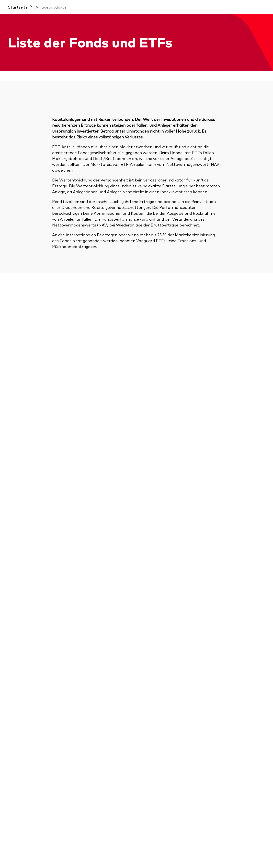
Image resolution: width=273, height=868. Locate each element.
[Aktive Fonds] (20, 688)
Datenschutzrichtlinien (173, 846)
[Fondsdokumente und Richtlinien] (37, 779)
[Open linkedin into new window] (23, 618)
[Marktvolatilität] (156, 764)
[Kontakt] (215, 668)
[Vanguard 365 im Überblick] (166, 659)
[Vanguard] (25, 20)
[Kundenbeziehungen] (160, 684)
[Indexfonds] (19, 727)
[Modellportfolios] (24, 747)
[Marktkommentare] (159, 713)
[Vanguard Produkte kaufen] (34, 792)
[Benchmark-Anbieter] (28, 766)
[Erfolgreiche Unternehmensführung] (170, 671)
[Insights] (82, 659)
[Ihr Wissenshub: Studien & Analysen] (170, 726)
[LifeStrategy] (20, 737)
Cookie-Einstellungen (242, 846)
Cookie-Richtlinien (23, 853)
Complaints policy (56, 853)
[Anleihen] (16, 698)
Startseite (18, 34)
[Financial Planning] (157, 694)
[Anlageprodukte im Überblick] (36, 668)
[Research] (149, 774)
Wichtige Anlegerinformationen (125, 846)
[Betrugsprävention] (225, 678)
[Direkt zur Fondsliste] (28, 659)
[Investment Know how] (162, 704)
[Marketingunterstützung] (164, 755)
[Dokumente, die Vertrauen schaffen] (170, 742)
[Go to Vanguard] (21, 820)
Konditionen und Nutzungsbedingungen (63, 846)
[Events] (81, 668)
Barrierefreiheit (208, 846)
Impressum (17, 846)
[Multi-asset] (19, 756)
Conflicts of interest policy (97, 853)
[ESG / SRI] (17, 708)
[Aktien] (14, 678)
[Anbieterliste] (153, 784)
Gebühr (253, 148)
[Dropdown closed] (28, 5)
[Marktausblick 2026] (93, 678)
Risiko (233, 148)
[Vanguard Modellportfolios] (166, 794)
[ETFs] (13, 717)
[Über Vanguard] (221, 659)
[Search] (57, 165)
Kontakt (221, 4)
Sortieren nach (167, 132)
